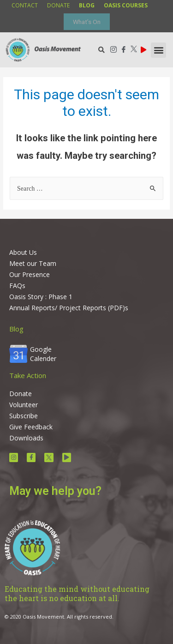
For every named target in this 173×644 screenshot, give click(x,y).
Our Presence (30, 274)
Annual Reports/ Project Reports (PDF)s (69, 308)
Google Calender (43, 354)
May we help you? (55, 491)
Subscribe (24, 416)
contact (25, 5)
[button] (158, 50)
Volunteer (24, 405)
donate (58, 5)
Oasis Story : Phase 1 (41, 297)
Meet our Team (33, 263)
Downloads (26, 438)
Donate (21, 394)
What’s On (87, 22)
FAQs (17, 286)
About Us (23, 252)
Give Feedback (31, 427)
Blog (16, 329)
